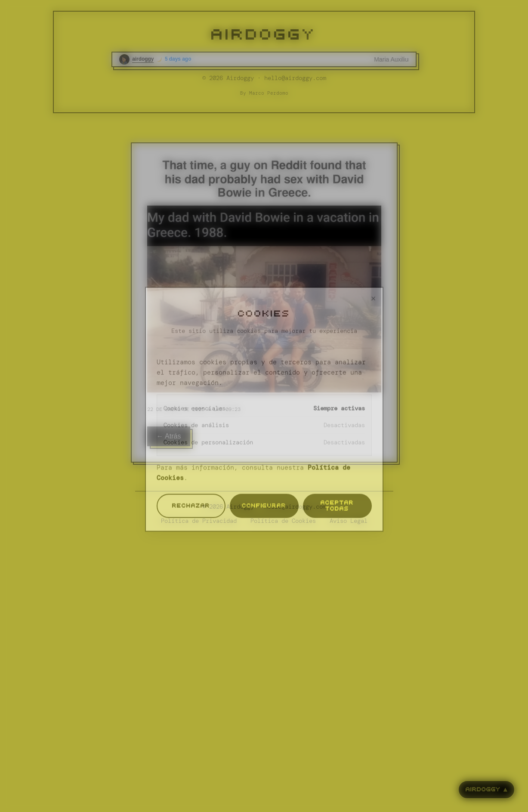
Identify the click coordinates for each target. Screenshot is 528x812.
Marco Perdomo (269, 93)
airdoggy (143, 59)
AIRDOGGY (264, 35)
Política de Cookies (283, 521)
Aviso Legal (349, 521)
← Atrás (169, 436)
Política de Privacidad (199, 521)
